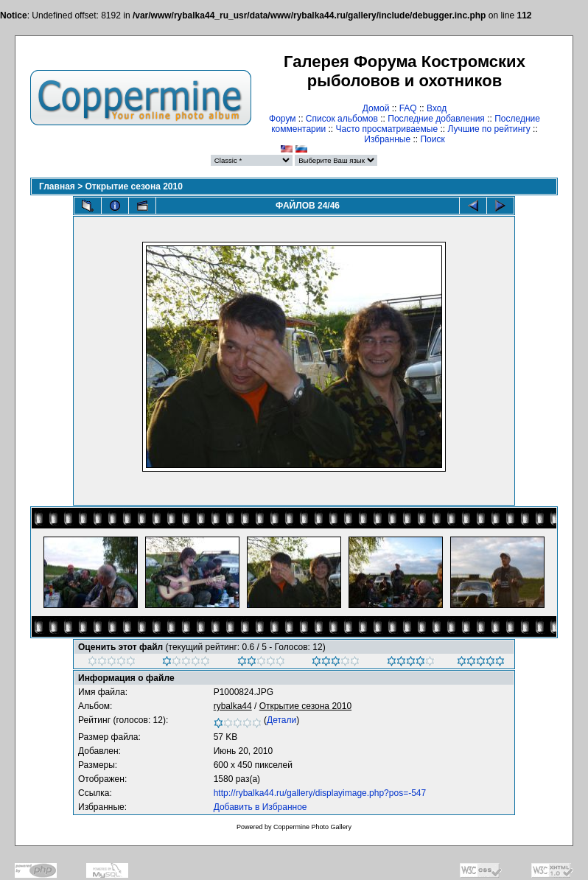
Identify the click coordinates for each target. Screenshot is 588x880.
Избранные (387, 139)
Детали (281, 720)
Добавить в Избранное (260, 807)
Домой (376, 108)
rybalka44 (233, 706)
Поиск (432, 139)
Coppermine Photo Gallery (312, 827)
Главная (57, 186)
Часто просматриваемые (387, 129)
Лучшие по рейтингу (489, 129)
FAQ (408, 108)
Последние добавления (436, 119)
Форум (282, 119)
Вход (437, 108)
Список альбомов (342, 119)
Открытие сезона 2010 (134, 186)
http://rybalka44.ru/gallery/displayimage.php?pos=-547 (320, 793)
